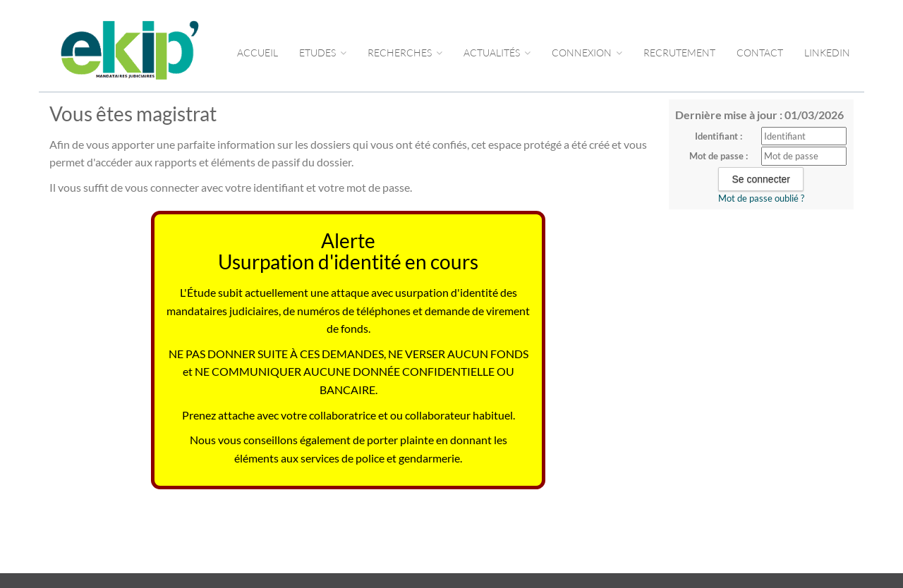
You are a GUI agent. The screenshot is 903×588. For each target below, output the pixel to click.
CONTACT (760, 53)
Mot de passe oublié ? (761, 198)
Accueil (257, 53)
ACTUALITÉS (497, 53)
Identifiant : (719, 136)
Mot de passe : (719, 156)
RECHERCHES (405, 53)
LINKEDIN (827, 53)
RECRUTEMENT (679, 53)
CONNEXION (587, 53)
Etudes (323, 53)
